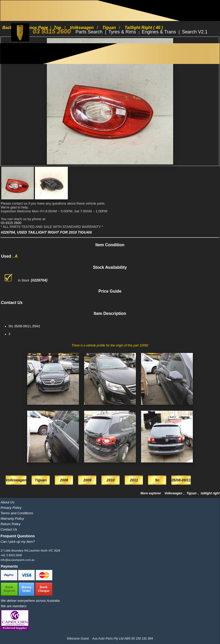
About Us (7, 502)
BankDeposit (9, 589)
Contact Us (9, 529)
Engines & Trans (160, 32)
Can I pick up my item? (18, 542)
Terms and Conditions (17, 513)
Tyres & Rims (123, 32)
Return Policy (10, 524)
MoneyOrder (26, 589)
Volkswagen (174, 493)
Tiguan (192, 493)
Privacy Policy (11, 508)
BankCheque (44, 589)
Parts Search (90, 32)
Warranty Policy (12, 519)
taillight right (210, 493)
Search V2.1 (195, 32)
